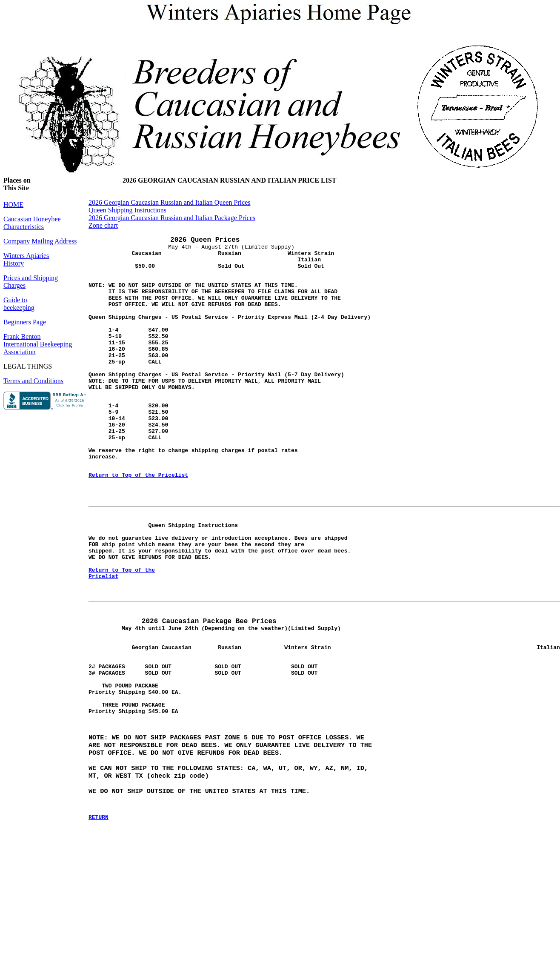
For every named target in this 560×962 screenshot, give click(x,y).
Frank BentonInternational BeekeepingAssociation (38, 344)
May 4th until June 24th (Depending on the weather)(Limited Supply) (215, 692)
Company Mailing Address (40, 241)
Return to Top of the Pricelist (138, 520)
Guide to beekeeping (19, 304)
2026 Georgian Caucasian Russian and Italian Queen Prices (170, 202)
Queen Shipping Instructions (127, 210)
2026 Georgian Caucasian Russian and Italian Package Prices (172, 218)
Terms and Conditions (33, 381)
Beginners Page (25, 322)
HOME (13, 205)
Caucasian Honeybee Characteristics (32, 223)
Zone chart (103, 225)
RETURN (99, 913)
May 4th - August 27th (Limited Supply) (211, 261)
